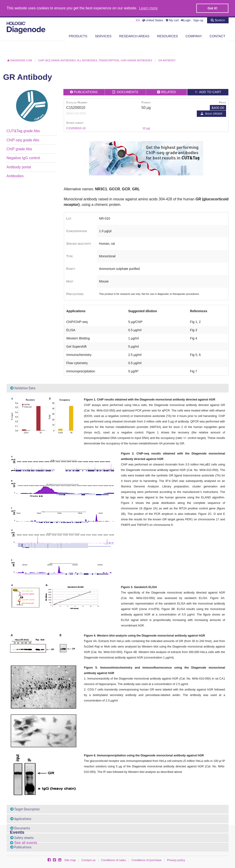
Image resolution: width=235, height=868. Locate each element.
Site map (70, 860)
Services (103, 36)
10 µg (146, 128)
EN (138, 20)
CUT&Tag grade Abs (23, 131)
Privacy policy (176, 860)
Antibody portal (19, 167)
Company (194, 36)
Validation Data (23, 388)
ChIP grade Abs (19, 149)
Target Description (25, 809)
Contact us (88, 860)
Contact (217, 36)
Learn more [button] (148, 8)
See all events (26, 842)
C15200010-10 (76, 128)
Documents (20, 828)
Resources (167, 36)
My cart (172, 20)
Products (78, 36)
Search (218, 20)
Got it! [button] (212, 8)
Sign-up (198, 20)
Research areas (134, 36)
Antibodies (15, 176)
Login (186, 20)
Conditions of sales (113, 860)
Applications (21, 818)
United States (153, 20)
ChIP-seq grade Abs (23, 140)
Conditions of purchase (147, 860)
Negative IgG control (23, 158)
